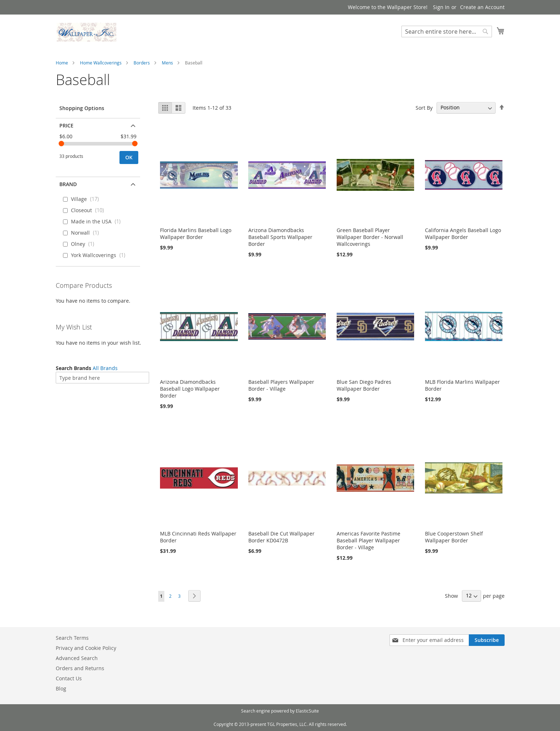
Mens (167, 63)
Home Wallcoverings (101, 63)
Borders (142, 63)
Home (62, 63)
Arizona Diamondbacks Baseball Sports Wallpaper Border (280, 237)
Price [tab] (66, 125)
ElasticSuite (307, 711)
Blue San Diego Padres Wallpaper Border (364, 385)
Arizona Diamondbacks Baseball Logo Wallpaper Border (190, 389)
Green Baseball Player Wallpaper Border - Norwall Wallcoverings (370, 237)
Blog (61, 688)
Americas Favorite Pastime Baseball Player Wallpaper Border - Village (369, 540)
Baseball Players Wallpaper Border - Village (281, 385)
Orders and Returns (80, 668)
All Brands (105, 368)
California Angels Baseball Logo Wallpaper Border (463, 234)
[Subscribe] (487, 640)
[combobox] (447, 31)
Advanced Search (77, 658)
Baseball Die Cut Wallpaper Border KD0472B (281, 537)
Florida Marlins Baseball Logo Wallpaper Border (196, 234)
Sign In (441, 7)
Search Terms (72, 638)
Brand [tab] (68, 184)
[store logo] (87, 32)
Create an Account (482, 7)
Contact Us (69, 678)
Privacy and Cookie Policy (86, 648)
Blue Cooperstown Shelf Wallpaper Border (454, 537)
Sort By (424, 107)
